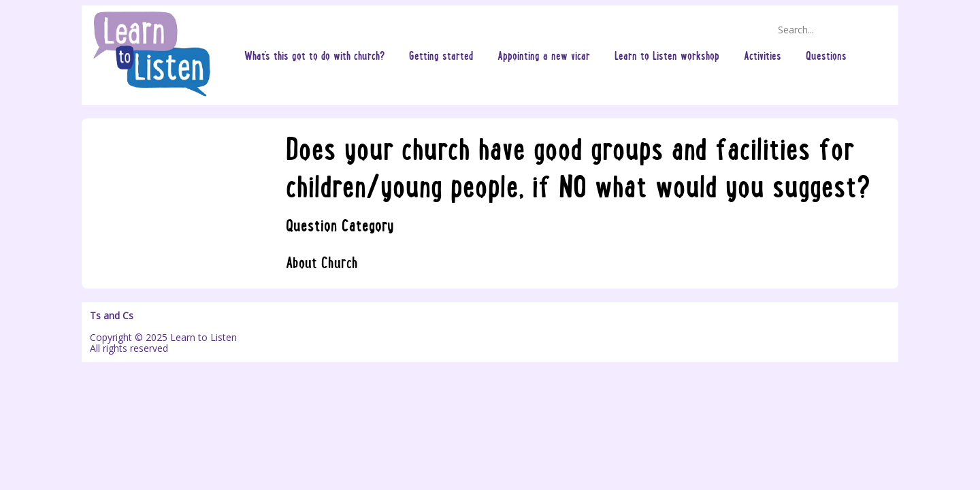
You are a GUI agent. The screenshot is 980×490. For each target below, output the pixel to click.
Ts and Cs (112, 316)
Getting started (441, 55)
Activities (763, 55)
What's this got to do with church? (314, 55)
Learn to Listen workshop (667, 55)
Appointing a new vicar (544, 55)
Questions (826, 55)
